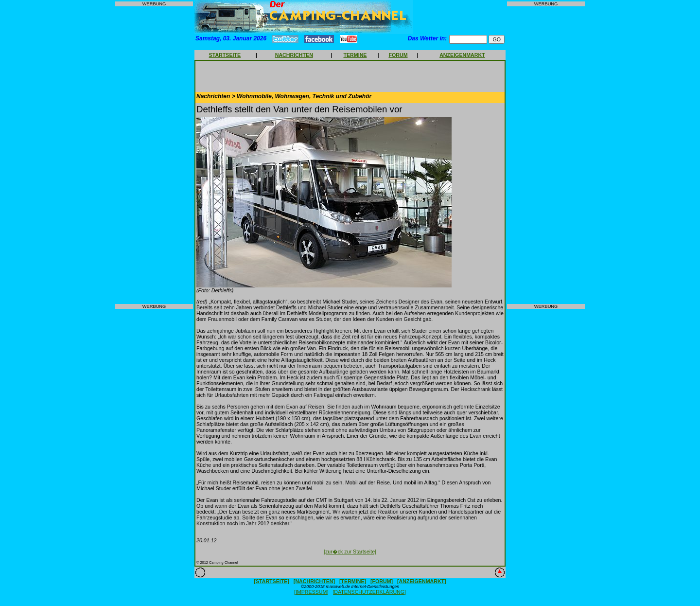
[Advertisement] (154, 155)
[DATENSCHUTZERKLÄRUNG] (369, 592)
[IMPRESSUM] (311, 592)
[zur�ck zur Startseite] (350, 552)
